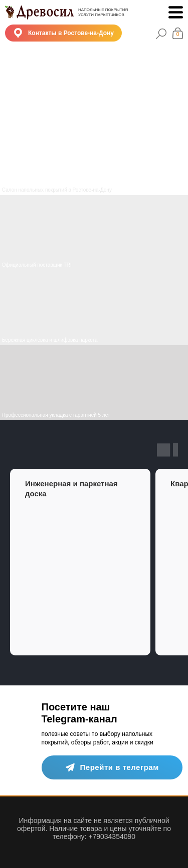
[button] (63, 33)
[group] (80, 562)
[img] (94, 308)
